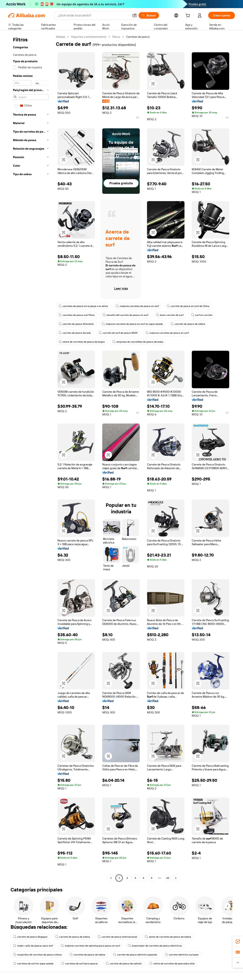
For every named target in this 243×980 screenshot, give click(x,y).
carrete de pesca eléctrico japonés (135, 955)
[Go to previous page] (111, 878)
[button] (134, 15)
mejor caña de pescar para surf (33, 946)
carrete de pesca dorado (75, 333)
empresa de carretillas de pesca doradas (138, 342)
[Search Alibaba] (93, 15)
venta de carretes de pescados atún (172, 964)
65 (168, 878)
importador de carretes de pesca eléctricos (155, 946)
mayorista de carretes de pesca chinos (37, 955)
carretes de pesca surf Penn (77, 315)
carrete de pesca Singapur (30, 937)
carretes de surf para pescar (80, 964)
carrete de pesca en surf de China (188, 306)
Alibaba (60, 37)
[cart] (189, 16)
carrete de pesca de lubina (188, 324)
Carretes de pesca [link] (138, 37)
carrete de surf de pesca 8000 (118, 333)
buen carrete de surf (170, 315)
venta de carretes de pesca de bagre (82, 342)
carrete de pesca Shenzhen (76, 324)
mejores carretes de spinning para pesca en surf (90, 946)
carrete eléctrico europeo (182, 955)
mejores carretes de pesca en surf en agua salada (132, 324)
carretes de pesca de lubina (87, 955)
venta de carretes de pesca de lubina (168, 937)
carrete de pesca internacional (117, 937)
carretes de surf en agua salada (33, 964)
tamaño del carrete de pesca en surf (125, 315)
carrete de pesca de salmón (124, 964)
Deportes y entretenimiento (89, 37)
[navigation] (31, 458)
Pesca (116, 37)
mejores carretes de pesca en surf (137, 306)
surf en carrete (202, 315)
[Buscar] (149, 15)
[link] (238, 941)
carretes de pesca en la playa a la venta (83, 306)
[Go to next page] (176, 878)
